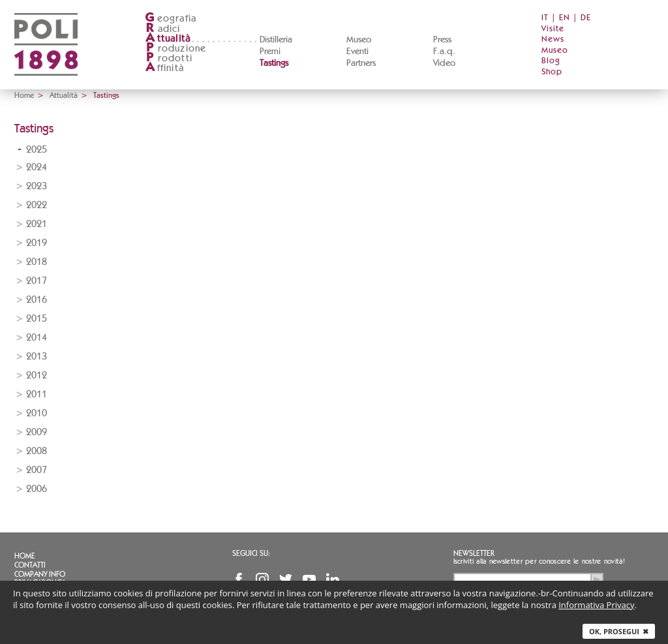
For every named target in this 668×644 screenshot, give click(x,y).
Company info (40, 574)
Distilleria (276, 40)
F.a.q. (444, 52)
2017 (37, 281)
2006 (37, 489)
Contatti (30, 565)
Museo (359, 40)
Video (444, 63)
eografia (171, 19)
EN (565, 18)
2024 (37, 167)
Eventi (357, 52)
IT (545, 18)
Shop (552, 72)
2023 (37, 186)
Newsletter (474, 553)
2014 (37, 338)
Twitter (286, 579)
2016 (37, 300)
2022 (37, 205)
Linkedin (333, 579)
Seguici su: (251, 553)
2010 (37, 413)
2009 (37, 432)
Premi (270, 52)
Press (442, 40)
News (553, 39)
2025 (37, 150)
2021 (37, 224)
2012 (37, 376)
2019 (37, 243)
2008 (37, 451)
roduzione (176, 49)
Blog (551, 61)
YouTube (309, 579)
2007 (37, 470)
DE (586, 18)
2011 (37, 394)
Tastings (274, 63)
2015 (37, 319)
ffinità (164, 68)
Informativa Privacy (596, 605)
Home (24, 95)
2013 (37, 357)
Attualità (64, 95)
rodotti (169, 58)
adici (163, 29)
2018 (37, 262)
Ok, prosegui (619, 631)
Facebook (239, 579)
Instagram (262, 579)
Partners (361, 63)
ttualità (168, 39)
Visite (553, 29)
